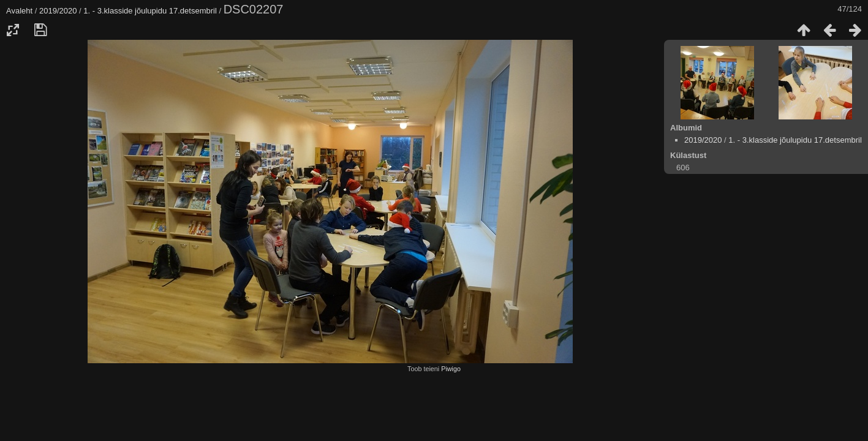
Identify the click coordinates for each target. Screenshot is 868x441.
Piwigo (451, 369)
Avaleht (19, 11)
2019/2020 (58, 11)
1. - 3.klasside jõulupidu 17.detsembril (150, 11)
